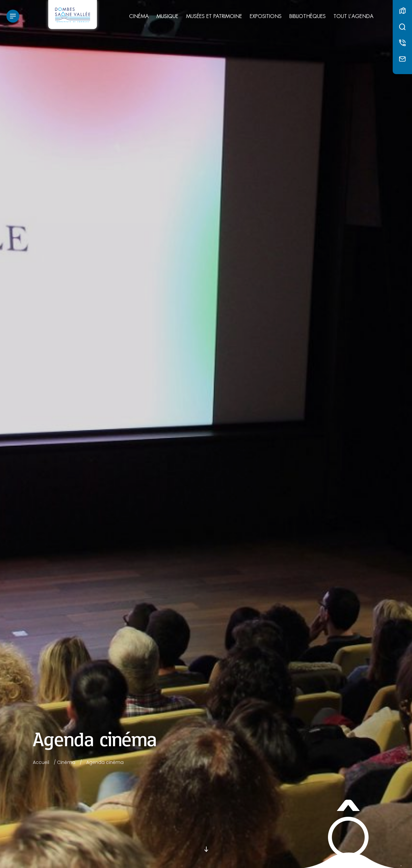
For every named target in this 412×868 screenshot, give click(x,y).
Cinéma (139, 17)
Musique (167, 17)
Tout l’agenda (353, 17)
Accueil (41, 762)
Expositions (266, 17)
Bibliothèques (308, 17)
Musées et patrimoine (214, 17)
